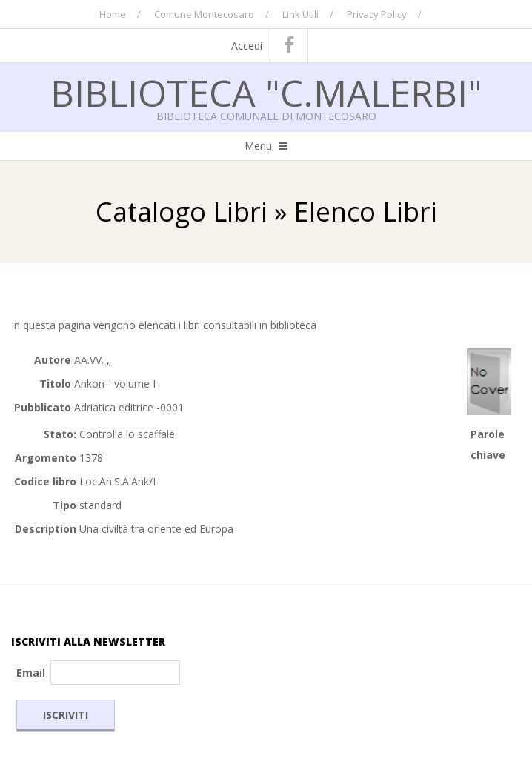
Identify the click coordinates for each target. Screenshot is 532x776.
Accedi (247, 46)
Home (113, 14)
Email (31, 673)
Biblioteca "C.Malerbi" (266, 93)
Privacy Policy (377, 14)
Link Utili (300, 14)
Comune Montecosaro (204, 14)
